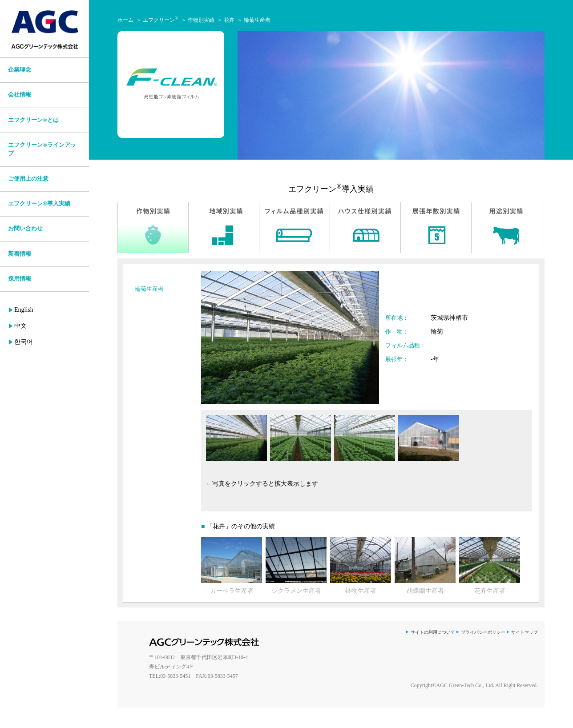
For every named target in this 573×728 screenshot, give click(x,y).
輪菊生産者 (257, 20)
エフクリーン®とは (33, 120)
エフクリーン (161, 20)
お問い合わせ (25, 229)
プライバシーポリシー (483, 632)
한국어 (24, 342)
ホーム (125, 20)
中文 (20, 326)
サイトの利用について (433, 632)
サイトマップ (525, 632)
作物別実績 (201, 20)
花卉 (229, 20)
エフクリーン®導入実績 (39, 204)
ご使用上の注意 (28, 179)
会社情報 (20, 95)
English (24, 310)
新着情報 (20, 254)
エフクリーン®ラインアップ (42, 149)
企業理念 (20, 70)
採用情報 (20, 279)
